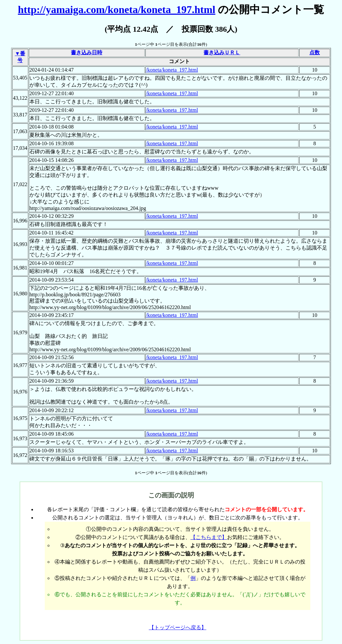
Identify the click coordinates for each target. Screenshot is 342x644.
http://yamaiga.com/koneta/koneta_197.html (117, 9)
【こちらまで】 (209, 537)
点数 (315, 52)
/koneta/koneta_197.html (172, 70)
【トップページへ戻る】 (178, 627)
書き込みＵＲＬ (222, 52)
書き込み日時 (87, 52)
